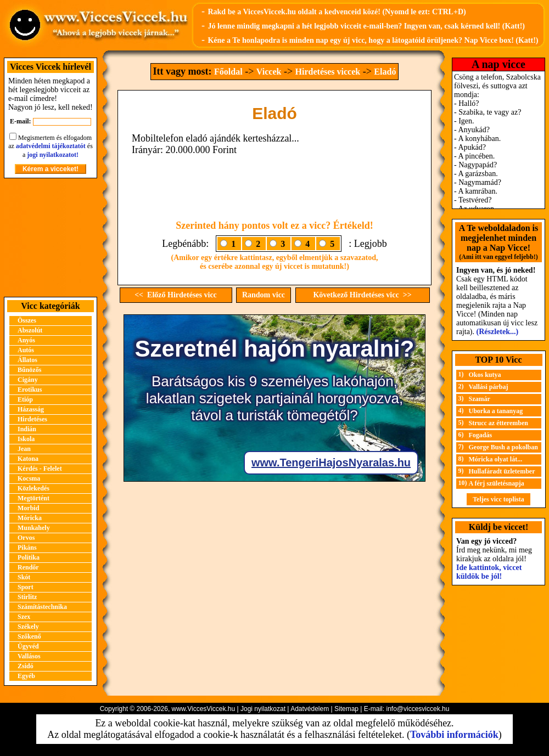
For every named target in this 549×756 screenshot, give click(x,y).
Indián (27, 429)
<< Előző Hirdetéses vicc (176, 295)
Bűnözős (29, 370)
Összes (27, 320)
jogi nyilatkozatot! (53, 155)
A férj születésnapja (497, 483)
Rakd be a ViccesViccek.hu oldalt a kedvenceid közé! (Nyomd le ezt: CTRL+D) (337, 12)
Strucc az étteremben (498, 423)
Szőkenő (29, 636)
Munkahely (34, 528)
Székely (28, 627)
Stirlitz (27, 597)
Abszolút (30, 330)
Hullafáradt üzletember (502, 471)
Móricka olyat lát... (496, 459)
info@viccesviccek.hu (418, 709)
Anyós (26, 340)
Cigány (28, 380)
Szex (24, 617)
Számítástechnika (42, 607)
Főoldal (228, 72)
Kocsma (29, 478)
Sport (26, 587)
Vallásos (29, 656)
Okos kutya (485, 375)
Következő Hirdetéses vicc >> (362, 295)
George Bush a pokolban (503, 447)
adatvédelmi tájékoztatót (51, 146)
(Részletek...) (498, 332)
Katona (28, 459)
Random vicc (264, 295)
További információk (454, 735)
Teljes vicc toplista (498, 499)
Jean (24, 449)
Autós (26, 350)
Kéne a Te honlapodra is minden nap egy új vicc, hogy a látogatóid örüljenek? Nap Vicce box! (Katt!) (373, 40)
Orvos (26, 538)
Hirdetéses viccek (328, 72)
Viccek (269, 72)
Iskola (26, 439)
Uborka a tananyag (496, 411)
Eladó (385, 72)
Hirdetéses (32, 419)
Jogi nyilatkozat (263, 709)
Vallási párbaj (489, 387)
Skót (24, 577)
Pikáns (27, 548)
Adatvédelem (310, 709)
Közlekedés (33, 488)
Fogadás (481, 435)
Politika (29, 557)
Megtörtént (33, 498)
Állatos (27, 360)
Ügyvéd (28, 646)
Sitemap (346, 709)
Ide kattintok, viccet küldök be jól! (489, 572)
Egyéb (26, 676)
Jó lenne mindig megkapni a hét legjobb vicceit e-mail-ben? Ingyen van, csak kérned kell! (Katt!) (366, 26)
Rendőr (28, 567)
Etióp (25, 399)
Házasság (31, 409)
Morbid (28, 508)
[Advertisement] (51, 238)
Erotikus (30, 390)
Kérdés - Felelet (40, 469)
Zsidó (26, 666)
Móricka (30, 518)
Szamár (480, 399)
